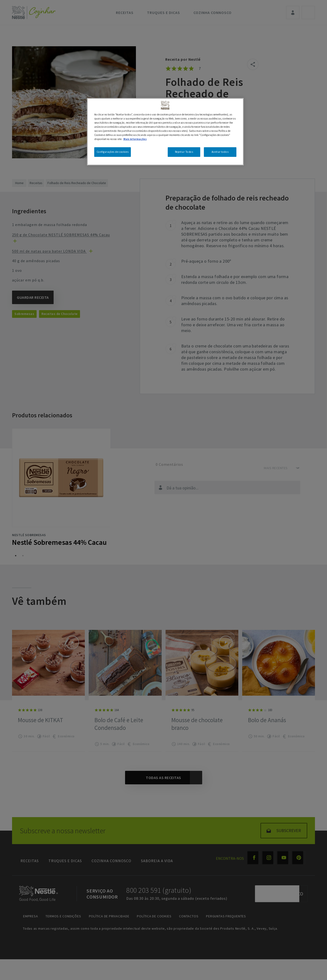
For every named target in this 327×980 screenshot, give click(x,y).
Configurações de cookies (113, 152)
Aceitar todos (220, 152)
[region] (165, 132)
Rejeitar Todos (184, 152)
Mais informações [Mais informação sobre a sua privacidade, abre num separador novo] (135, 139)
